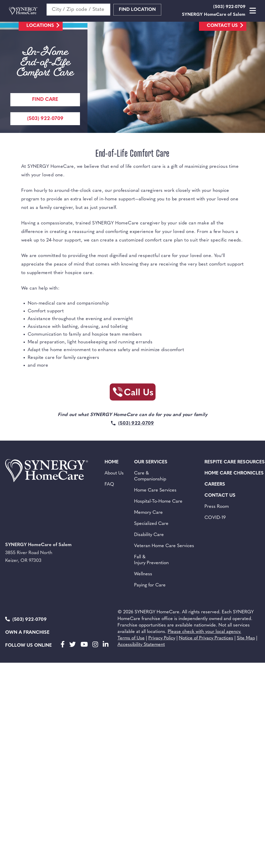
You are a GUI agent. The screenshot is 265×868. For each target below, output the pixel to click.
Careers (215, 484)
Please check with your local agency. (204, 632)
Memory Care (148, 513)
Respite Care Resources (235, 462)
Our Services (151, 462)
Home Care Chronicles (234, 473)
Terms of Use (131, 638)
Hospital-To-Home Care (158, 501)
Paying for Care (150, 585)
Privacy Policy (162, 638)
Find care (45, 100)
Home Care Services (155, 490)
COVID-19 (215, 518)
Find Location (137, 10)
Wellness (143, 574)
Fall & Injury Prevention (151, 560)
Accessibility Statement (141, 645)
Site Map (246, 638)
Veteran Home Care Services (164, 546)
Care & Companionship (150, 476)
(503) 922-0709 (26, 619)
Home (112, 462)
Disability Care (149, 535)
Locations (40, 26)
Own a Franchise (27, 633)
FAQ (109, 484)
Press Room (217, 507)
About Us (114, 473)
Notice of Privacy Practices (206, 638)
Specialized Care (151, 524)
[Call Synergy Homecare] (132, 394)
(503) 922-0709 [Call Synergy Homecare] (45, 119)
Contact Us (222, 26)
